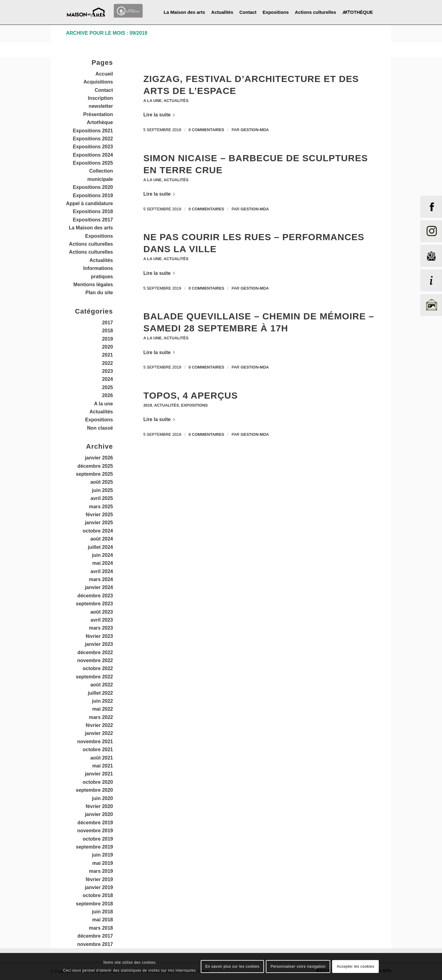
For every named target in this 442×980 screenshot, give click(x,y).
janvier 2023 (99, 644)
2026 (107, 395)
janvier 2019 (99, 887)
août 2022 (102, 685)
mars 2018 (101, 928)
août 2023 (102, 612)
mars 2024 (101, 579)
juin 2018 (103, 912)
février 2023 (99, 636)
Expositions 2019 (93, 195)
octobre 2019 (98, 839)
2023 (107, 371)
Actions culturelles (91, 244)
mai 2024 (103, 563)
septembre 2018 (94, 904)
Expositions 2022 (93, 139)
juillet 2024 (100, 547)
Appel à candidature (89, 203)
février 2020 (99, 806)
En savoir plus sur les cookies (232, 966)
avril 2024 (102, 571)
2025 (107, 387)
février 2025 (99, 515)
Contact (104, 90)
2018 (107, 331)
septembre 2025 (94, 474)
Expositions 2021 (93, 131)
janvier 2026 (99, 458)
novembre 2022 (95, 660)
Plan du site (99, 293)
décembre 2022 (95, 652)
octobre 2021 (98, 750)
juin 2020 (103, 798)
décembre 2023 (95, 596)
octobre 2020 (98, 782)
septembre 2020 (94, 790)
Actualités (176, 101)
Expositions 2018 (93, 211)
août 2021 (102, 758)
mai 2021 (103, 766)
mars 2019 (101, 871)
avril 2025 (102, 498)
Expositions (195, 405)
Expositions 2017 (93, 220)
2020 (107, 347)
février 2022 (99, 725)
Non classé (100, 428)
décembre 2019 (95, 823)
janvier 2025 (99, 523)
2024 (107, 379)
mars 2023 (101, 628)
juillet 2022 (100, 693)
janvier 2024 (99, 587)
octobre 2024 (98, 531)
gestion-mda (255, 130)
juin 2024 (103, 555)
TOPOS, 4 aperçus (191, 395)
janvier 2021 (99, 774)
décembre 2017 (95, 936)
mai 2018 (103, 920)
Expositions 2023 (93, 147)
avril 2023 (102, 620)
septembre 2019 (94, 847)
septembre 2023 (94, 604)
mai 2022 (103, 709)
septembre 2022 (94, 677)
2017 (107, 323)
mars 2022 (101, 717)
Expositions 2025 (93, 163)
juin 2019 (103, 855)
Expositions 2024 (93, 155)
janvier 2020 (99, 814)
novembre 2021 (95, 742)
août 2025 (102, 482)
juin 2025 (103, 490)
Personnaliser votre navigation (298, 966)
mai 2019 (103, 863)
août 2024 (102, 539)
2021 (107, 355)
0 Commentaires (206, 130)
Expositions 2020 (93, 187)
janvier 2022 (99, 733)
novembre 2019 (95, 831)
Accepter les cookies (355, 966)
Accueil (104, 74)
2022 (107, 363)
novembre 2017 (95, 944)
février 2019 (99, 879)
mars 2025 (101, 507)
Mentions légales (93, 285)
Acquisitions (98, 82)
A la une (152, 101)
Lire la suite (160, 115)
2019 (148, 405)
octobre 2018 (98, 895)
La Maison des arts (91, 228)
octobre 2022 (98, 668)
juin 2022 (103, 701)
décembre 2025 (95, 466)
